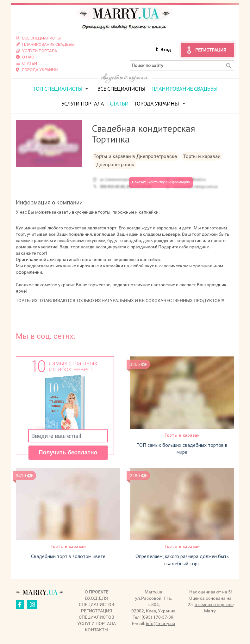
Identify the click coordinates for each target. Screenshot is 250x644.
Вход (166, 50)
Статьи (119, 103)
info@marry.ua (161, 623)
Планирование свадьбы (184, 89)
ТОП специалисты (58, 89)
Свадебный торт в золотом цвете (68, 556)
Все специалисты (121, 89)
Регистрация (211, 50)
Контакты (97, 630)
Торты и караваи (182, 435)
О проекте (97, 592)
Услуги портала (83, 103)
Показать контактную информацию (161, 182)
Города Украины (157, 103)
